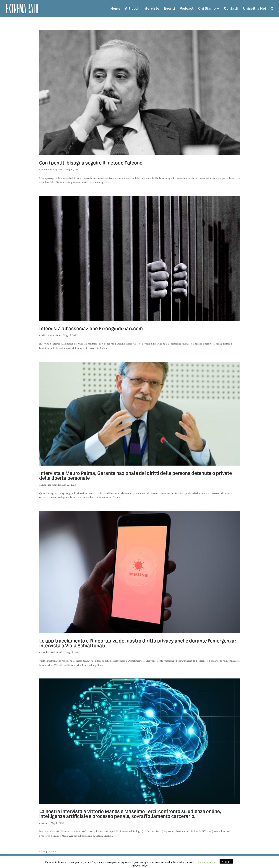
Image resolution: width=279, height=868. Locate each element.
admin (46, 823)
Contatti (231, 9)
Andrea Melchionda (53, 652)
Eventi (169, 9)
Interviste (151, 9)
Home (115, 9)
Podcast (187, 9)
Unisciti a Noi (254, 9)
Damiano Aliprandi (53, 169)
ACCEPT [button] (226, 862)
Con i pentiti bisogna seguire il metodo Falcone (91, 163)
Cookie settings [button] (207, 862)
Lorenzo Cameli (51, 485)
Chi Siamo (207, 9)
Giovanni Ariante (52, 335)
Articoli (131, 9)
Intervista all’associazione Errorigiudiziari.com (91, 329)
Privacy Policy (139, 866)
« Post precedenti (48, 851)
